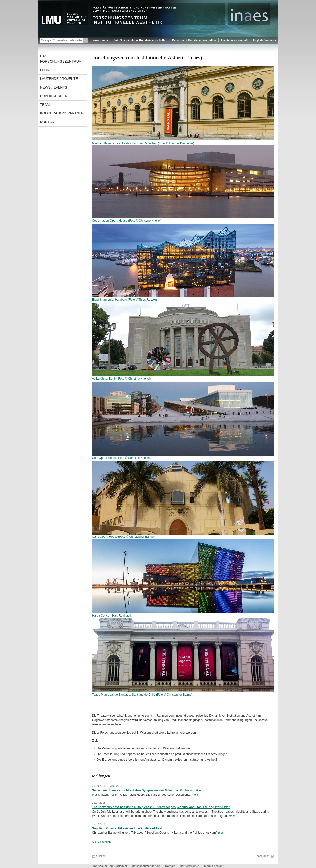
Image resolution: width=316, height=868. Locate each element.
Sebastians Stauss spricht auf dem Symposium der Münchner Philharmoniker (147, 790)
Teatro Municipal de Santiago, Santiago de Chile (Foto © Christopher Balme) (142, 695)
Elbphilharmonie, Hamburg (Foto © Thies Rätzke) (125, 300)
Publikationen (54, 96)
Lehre (46, 70)
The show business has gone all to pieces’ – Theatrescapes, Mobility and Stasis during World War (161, 807)
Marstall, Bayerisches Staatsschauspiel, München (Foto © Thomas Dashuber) (143, 143)
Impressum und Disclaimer (110, 866)
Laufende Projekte (59, 79)
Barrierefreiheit (190, 866)
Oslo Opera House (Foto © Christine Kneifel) (121, 458)
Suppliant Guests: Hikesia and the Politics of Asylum (129, 828)
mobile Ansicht (214, 866)
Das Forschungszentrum (61, 59)
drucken (101, 856)
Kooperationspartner (62, 113)
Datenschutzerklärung (146, 866)
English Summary (265, 40)
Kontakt (48, 122)
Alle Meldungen (101, 842)
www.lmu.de (101, 40)
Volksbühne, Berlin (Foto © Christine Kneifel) (183, 377)
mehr (195, 795)
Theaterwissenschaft (234, 40)
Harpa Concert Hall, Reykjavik (112, 616)
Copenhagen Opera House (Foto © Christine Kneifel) (127, 221)
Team (45, 105)
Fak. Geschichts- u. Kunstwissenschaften (140, 40)
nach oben (263, 856)
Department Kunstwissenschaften (194, 40)
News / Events (54, 87)
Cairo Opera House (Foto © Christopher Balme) (123, 537)
